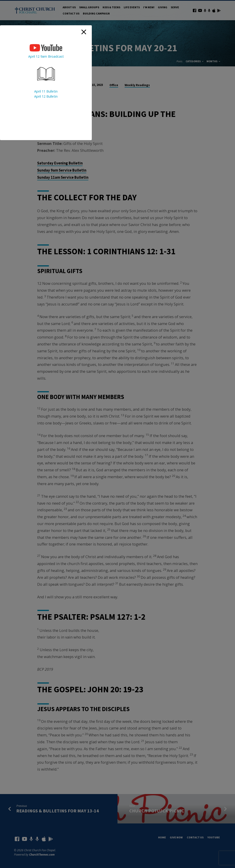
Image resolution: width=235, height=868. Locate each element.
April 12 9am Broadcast (46, 56)
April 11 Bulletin (46, 91)
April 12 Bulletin (46, 96)
